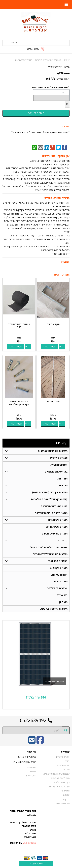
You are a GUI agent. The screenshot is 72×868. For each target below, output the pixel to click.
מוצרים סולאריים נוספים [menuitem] (55, 534)
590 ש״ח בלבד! (36, 697)
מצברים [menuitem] (63, 485)
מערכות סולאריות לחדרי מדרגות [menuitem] (50, 554)
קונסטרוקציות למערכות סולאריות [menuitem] (49, 499)
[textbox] (36, 698)
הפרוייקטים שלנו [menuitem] (63, 803)
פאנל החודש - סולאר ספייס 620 (54, 681)
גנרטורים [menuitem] (63, 540)
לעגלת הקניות (34, 49)
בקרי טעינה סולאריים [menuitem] (56, 472)
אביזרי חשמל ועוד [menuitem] (58, 561)
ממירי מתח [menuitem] (62, 479)
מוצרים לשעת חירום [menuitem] (57, 527)
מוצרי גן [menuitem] (63, 602)
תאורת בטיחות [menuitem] (59, 575)
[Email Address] (32, 742)
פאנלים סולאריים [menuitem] (58, 458)
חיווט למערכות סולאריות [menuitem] (54, 506)
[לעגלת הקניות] (36, 49)
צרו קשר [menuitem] (66, 799)
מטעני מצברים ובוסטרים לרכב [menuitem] (51, 513)
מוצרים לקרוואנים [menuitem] (58, 520)
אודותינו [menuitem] (66, 795)
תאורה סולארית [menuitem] (59, 465)
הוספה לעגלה (50, 347)
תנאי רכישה (31, 767)
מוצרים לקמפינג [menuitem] (59, 568)
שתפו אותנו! (31, 776)
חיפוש (14, 42)
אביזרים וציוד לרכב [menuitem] (57, 588)
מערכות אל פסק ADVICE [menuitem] (54, 609)
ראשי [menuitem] (67, 761)
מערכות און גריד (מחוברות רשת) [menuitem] (50, 492)
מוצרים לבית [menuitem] (61, 581)
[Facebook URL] (40, 742)
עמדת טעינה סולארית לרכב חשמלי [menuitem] (49, 547)
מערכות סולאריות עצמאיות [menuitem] (53, 451)
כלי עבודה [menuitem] (62, 595)
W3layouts (29, 843)
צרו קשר (33, 771)
